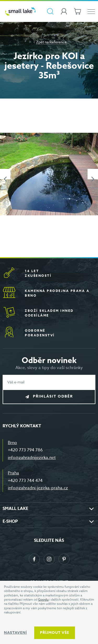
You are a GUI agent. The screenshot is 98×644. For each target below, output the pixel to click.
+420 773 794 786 (25, 450)
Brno (12, 443)
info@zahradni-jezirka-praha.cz (38, 488)
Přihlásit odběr (53, 396)
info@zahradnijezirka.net (32, 458)
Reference (58, 42)
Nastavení (15, 633)
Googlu (43, 599)
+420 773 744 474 (25, 481)
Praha (13, 473)
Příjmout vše (55, 633)
